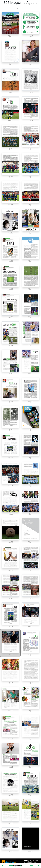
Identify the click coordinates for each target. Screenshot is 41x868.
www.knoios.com (31, 862)
